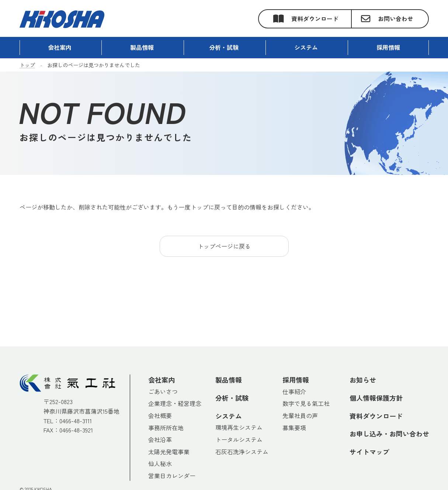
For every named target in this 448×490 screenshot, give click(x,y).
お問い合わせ (396, 18)
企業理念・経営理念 (175, 403)
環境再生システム (239, 427)
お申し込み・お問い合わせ (389, 434)
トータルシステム (239, 439)
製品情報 (229, 380)
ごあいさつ (163, 391)
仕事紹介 (294, 391)
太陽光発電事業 (169, 452)
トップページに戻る (224, 246)
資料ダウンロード (315, 18)
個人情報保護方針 (376, 398)
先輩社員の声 (300, 415)
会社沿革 (160, 439)
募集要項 (294, 428)
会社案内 (162, 380)
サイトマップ (369, 452)
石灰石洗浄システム (242, 452)
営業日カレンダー (172, 476)
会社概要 (160, 415)
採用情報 (296, 380)
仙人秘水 (160, 463)
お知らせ (363, 380)
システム (306, 47)
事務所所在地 (166, 428)
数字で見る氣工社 (306, 403)
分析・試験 (232, 398)
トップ (27, 65)
